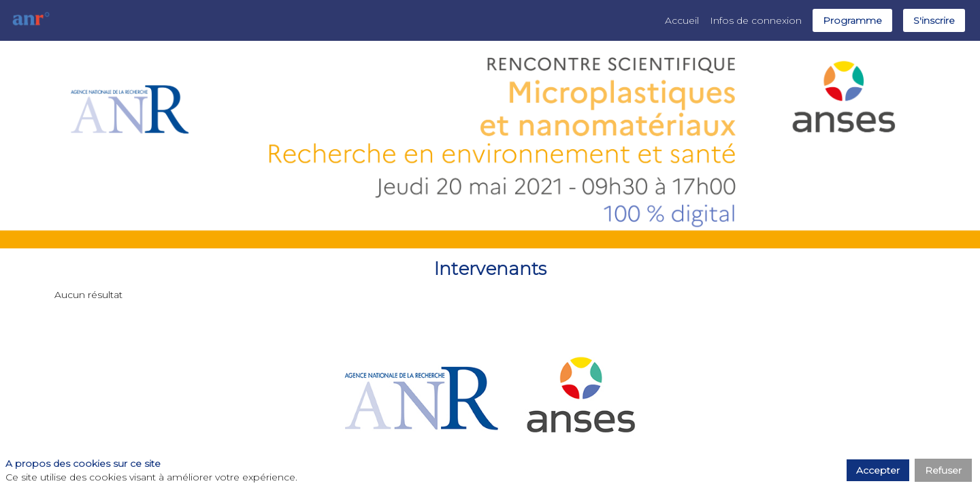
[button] (852, 20)
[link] (682, 20)
